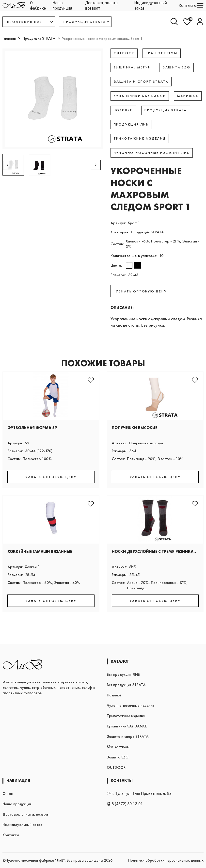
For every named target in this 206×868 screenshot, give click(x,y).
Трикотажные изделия (126, 716)
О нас (8, 794)
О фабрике (38, 6)
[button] (96, 165)
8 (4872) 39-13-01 (125, 804)
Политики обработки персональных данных (166, 860)
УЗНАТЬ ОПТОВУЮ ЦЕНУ (141, 291)
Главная (9, 38)
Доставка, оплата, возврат (102, 6)
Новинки (114, 695)
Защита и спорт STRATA (128, 736)
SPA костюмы (118, 747)
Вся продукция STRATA (126, 685)
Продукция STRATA (39, 38)
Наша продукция (62, 6)
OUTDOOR (116, 767)
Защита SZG (118, 757)
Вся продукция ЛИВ (123, 674)
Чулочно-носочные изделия (130, 705)
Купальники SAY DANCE (127, 726)
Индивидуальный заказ (151, 6)
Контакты (188, 6)
